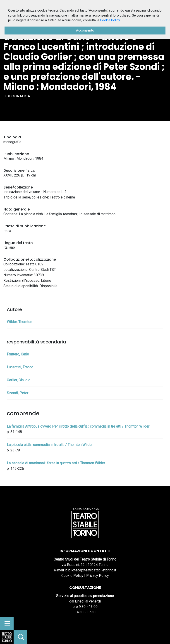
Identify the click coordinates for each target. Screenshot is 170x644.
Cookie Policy (72, 576)
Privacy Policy (98, 576)
